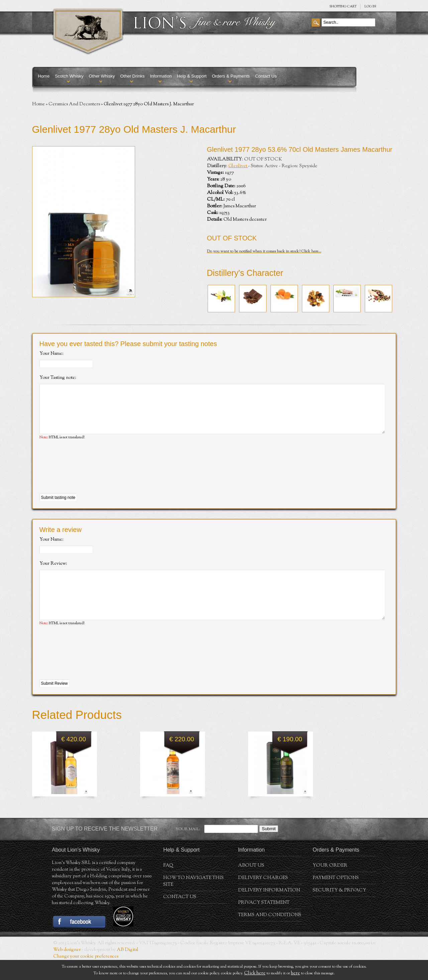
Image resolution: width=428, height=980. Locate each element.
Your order (330, 886)
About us (251, 886)
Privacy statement (264, 923)
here (295, 973)
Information (161, 76)
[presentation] (90, 477)
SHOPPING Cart (343, 7)
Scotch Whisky (69, 76)
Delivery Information (269, 910)
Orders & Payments (231, 76)
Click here (255, 973)
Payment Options (336, 898)
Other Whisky (102, 76)
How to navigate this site (193, 901)
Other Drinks (132, 76)
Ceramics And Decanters (74, 104)
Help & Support (192, 76)
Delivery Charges (263, 898)
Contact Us (266, 76)
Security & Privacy (339, 910)
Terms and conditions (270, 935)
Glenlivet (238, 166)
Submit (269, 849)
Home (44, 76)
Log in (370, 7)
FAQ (168, 886)
